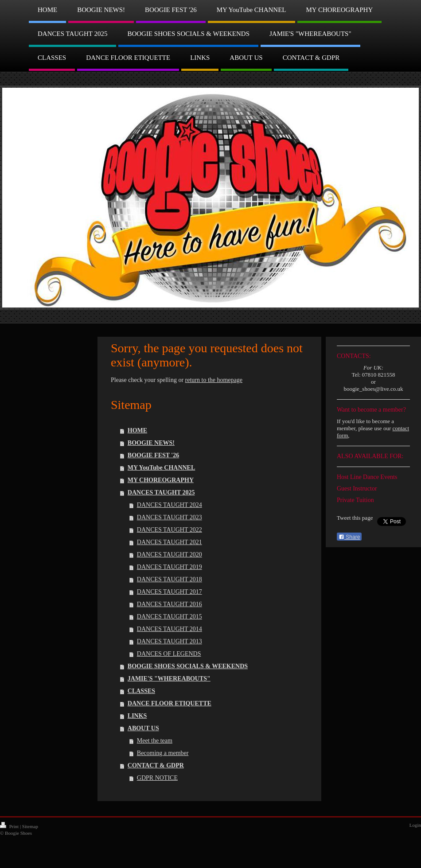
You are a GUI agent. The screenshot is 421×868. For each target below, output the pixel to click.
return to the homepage (214, 380)
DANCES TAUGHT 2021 (170, 542)
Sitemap (30, 826)
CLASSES (141, 691)
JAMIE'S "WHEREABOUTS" (169, 679)
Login (415, 825)
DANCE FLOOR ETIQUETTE (170, 703)
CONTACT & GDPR (156, 765)
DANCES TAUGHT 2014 (170, 629)
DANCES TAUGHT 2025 (161, 492)
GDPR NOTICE (157, 778)
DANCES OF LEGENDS (169, 654)
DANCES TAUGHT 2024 (170, 505)
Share (349, 537)
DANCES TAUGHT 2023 (170, 517)
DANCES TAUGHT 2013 (170, 641)
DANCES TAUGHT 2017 (170, 592)
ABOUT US (143, 728)
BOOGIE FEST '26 (153, 455)
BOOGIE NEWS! (151, 443)
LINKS (137, 716)
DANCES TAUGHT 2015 (170, 617)
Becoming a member (163, 753)
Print (10, 826)
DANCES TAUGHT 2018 (170, 579)
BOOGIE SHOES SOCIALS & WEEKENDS (188, 666)
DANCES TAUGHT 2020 (170, 555)
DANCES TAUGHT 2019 (170, 567)
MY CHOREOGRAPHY (161, 480)
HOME (137, 430)
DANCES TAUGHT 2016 (170, 604)
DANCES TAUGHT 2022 (170, 530)
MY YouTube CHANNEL (161, 468)
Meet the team (155, 741)
